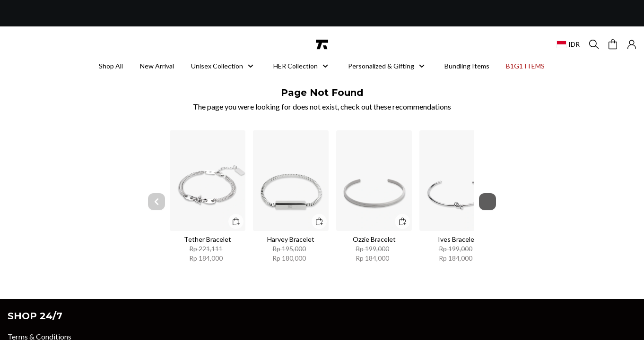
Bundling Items (467, 66)
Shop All (111, 66)
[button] (632, 44)
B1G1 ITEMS (528, 66)
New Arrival (157, 66)
